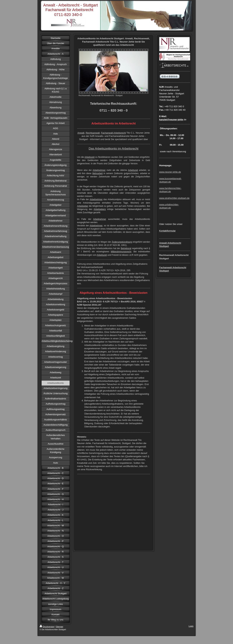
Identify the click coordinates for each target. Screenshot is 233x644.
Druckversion (47, 627)
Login (191, 626)
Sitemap (60, 627)
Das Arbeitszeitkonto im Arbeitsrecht (113, 148)
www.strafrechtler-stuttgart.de (174, 198)
